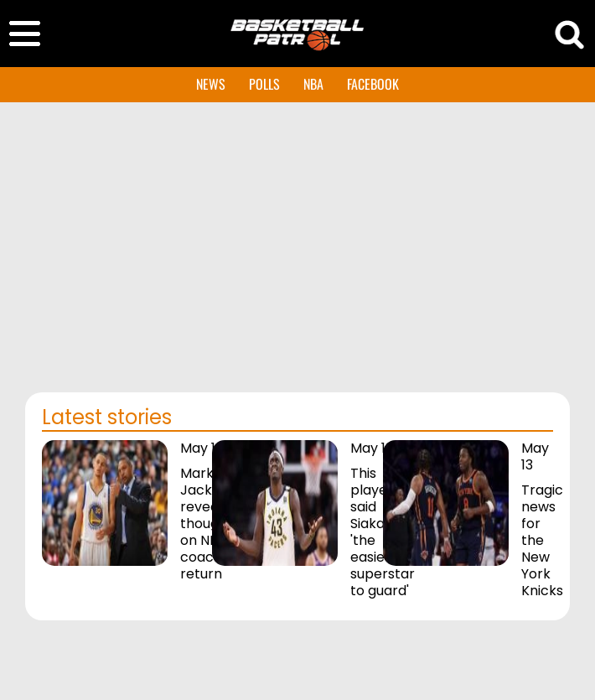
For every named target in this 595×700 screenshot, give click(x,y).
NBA (313, 84)
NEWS (211, 84)
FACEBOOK (373, 84)
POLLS (264, 84)
